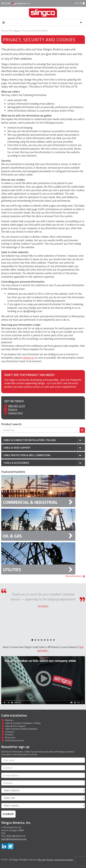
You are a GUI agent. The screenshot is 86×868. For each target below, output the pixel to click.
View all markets (75, 576)
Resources (10, 737)
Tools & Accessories (43, 463)
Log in (80, 3)
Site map (42, 860)
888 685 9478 (17, 406)
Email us (13, 409)
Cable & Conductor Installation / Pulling (43, 440)
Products (9, 734)
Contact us (10, 732)
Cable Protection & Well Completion (43, 455)
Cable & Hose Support (43, 448)
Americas (21, 3)
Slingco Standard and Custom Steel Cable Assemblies (43, 14)
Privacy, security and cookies (60, 860)
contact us (28, 358)
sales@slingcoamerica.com (14, 839)
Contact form (15, 413)
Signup (8, 814)
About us (9, 720)
